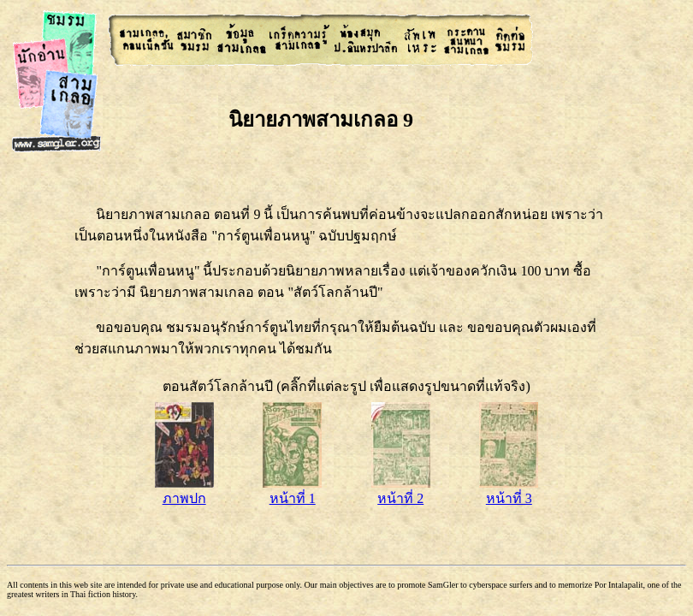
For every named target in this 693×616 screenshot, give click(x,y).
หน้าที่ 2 (401, 491)
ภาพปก (184, 491)
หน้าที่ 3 (509, 491)
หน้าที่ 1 (292, 491)
